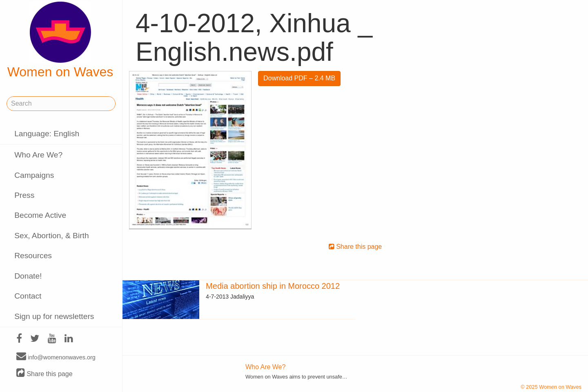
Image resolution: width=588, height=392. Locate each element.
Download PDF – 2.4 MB (299, 78)
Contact (28, 296)
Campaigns (34, 175)
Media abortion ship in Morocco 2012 (273, 286)
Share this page (45, 373)
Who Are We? (38, 155)
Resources (33, 256)
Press (24, 195)
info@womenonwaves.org (56, 357)
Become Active (40, 215)
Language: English (47, 134)
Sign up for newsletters (54, 316)
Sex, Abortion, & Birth (51, 236)
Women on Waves (60, 40)
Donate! (28, 276)
